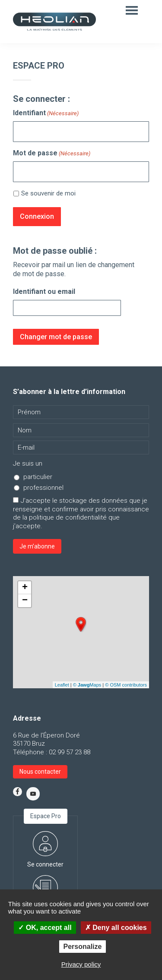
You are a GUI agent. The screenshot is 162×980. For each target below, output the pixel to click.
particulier (38, 477)
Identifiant (46, 113)
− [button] (25, 601)
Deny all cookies (116, 928)
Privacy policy (81, 964)
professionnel (43, 488)
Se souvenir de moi (48, 193)
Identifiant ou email (44, 291)
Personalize (83, 947)
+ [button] (25, 588)
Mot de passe (52, 153)
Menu (133, 10)
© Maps (87, 685)
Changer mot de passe (56, 337)
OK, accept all (45, 928)
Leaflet (62, 685)
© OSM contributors (126, 685)
